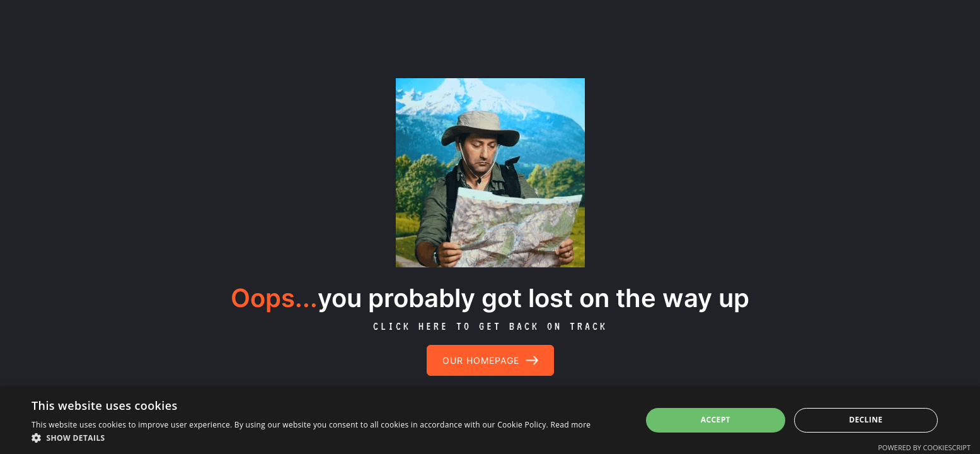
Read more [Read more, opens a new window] (570, 425)
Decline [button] (866, 420)
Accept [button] (716, 420)
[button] (311, 438)
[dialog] (490, 420)
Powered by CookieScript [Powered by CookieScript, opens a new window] (924, 447)
